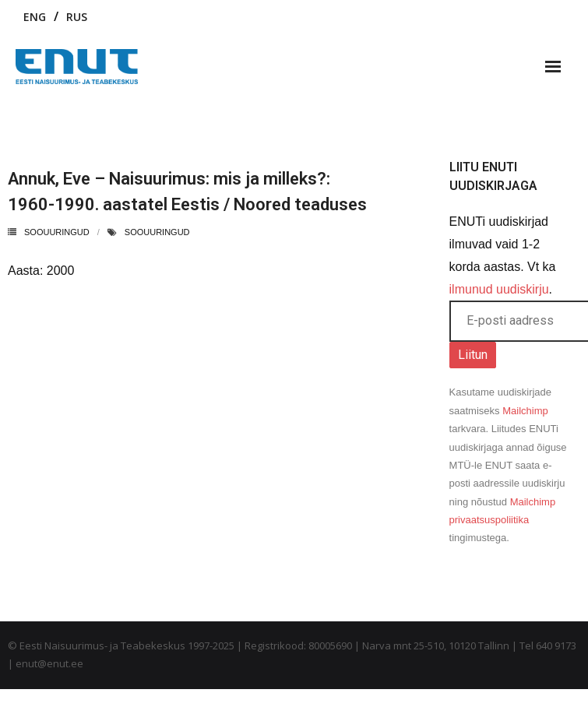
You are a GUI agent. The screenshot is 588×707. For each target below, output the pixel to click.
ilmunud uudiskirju (499, 289)
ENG (35, 17)
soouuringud (157, 232)
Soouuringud (57, 232)
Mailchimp (525, 411)
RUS (77, 17)
